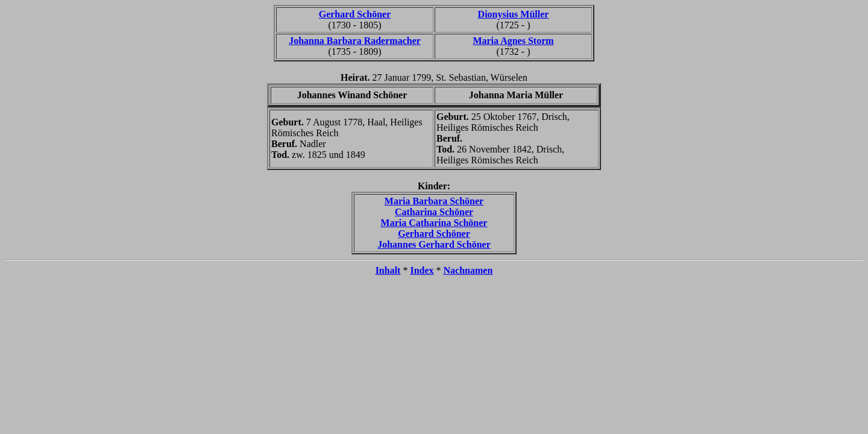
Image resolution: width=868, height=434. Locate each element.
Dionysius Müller (514, 14)
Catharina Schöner (434, 212)
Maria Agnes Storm (513, 41)
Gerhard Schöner (355, 14)
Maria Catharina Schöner (434, 223)
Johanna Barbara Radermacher (355, 41)
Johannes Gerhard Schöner (434, 244)
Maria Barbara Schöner (434, 201)
